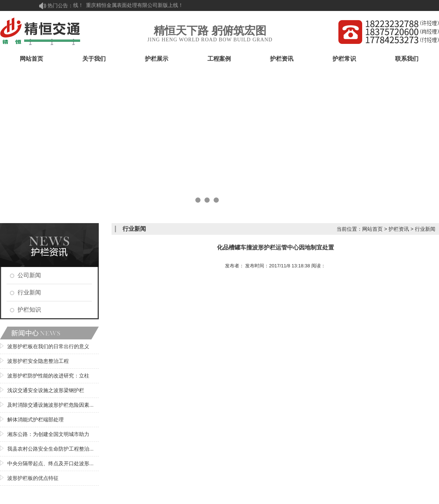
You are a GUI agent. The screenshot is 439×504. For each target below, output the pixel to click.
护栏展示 (157, 59)
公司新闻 (29, 275)
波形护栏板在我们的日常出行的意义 (48, 346)
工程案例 (219, 59)
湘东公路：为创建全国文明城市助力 (48, 434)
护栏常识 (344, 59)
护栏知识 (29, 310)
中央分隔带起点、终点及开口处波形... (50, 463)
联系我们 (407, 59)
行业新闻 (29, 292)
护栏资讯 (282, 59)
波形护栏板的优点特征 (33, 478)
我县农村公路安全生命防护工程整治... (50, 449)
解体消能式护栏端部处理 (35, 420)
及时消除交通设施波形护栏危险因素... (50, 405)
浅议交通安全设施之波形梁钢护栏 (46, 390)
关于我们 (94, 59)
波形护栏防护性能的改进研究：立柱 (48, 376)
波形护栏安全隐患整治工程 (38, 361)
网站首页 (31, 59)
